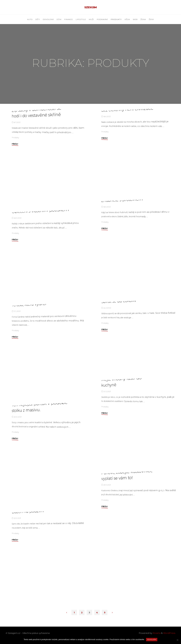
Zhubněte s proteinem (122, 256)
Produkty (15, 187)
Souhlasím (152, 640)
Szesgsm (91, 7)
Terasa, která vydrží (29, 355)
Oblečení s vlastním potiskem (40, 260)
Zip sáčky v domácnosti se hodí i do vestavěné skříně (37, 164)
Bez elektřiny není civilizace (128, 155)
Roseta (156, 633)
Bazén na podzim (28, 559)
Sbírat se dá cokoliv (119, 334)
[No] (177, 640)
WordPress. (169, 633)
